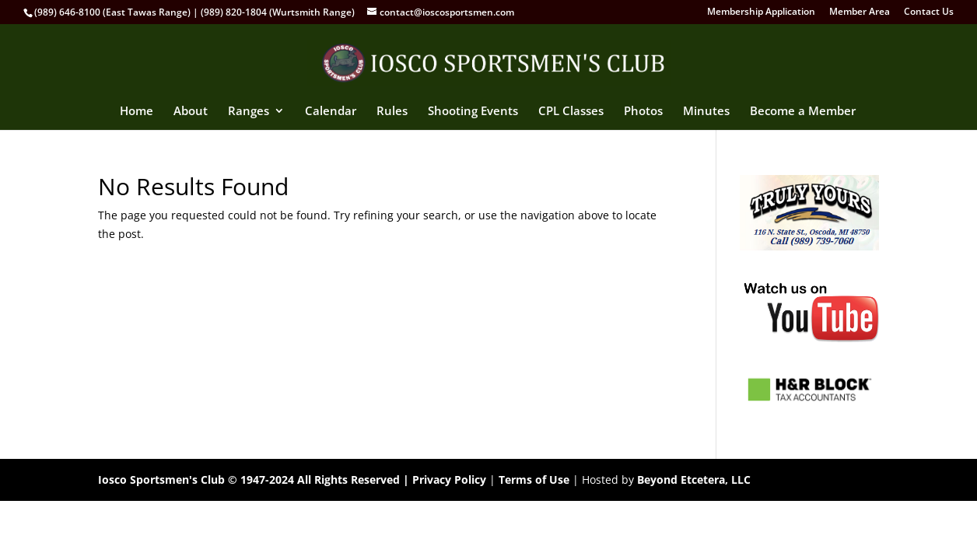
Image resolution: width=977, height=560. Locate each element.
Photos (643, 112)
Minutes (706, 112)
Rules (392, 112)
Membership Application (761, 12)
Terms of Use (534, 479)
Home (137, 112)
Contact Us (929, 12)
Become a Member (803, 112)
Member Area (860, 12)
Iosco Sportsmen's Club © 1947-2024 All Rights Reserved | (255, 479)
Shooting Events (473, 112)
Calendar (331, 112)
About (191, 112)
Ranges (249, 112)
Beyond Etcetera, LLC (694, 479)
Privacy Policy (449, 479)
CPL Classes (571, 112)
